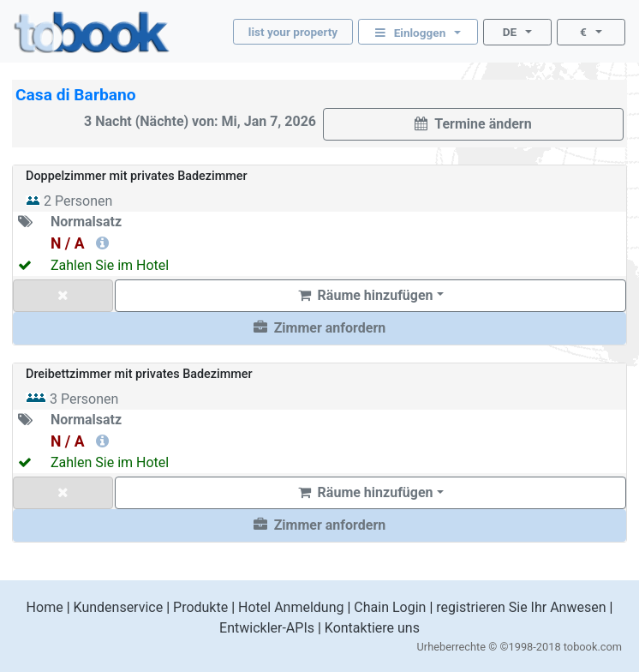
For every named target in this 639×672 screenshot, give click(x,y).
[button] (319, 328)
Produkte (200, 607)
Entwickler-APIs (267, 628)
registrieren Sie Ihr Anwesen (521, 607)
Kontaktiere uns (372, 628)
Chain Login (390, 607)
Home (45, 607)
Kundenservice (119, 607)
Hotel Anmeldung (291, 607)
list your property (293, 32)
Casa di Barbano (76, 95)
